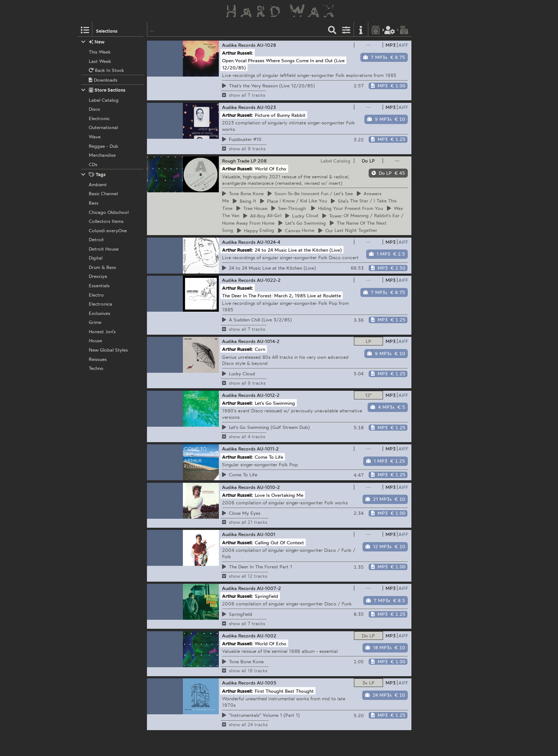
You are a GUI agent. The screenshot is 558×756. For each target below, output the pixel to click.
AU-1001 (266, 534)
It (245, 201)
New (93, 42)
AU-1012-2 (268, 395)
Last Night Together (348, 230)
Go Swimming (302, 223)
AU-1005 (267, 683)
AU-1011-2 (268, 449)
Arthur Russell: (238, 53)
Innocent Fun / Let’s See (310, 193)
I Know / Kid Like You (294, 201)
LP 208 (259, 161)
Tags (93, 175)
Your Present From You (347, 208)
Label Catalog (335, 161)
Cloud (302, 216)
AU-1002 (267, 636)
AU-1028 (266, 45)
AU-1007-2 (269, 588)
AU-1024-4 (269, 242)
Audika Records (239, 45)
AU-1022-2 (269, 280)
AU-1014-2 (268, 341)
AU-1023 (266, 107)
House (252, 208)
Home (296, 230)
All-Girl (262, 216)
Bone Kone (243, 193)
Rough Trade (236, 161)
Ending (256, 230)
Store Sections (103, 90)
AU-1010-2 (268, 487)
